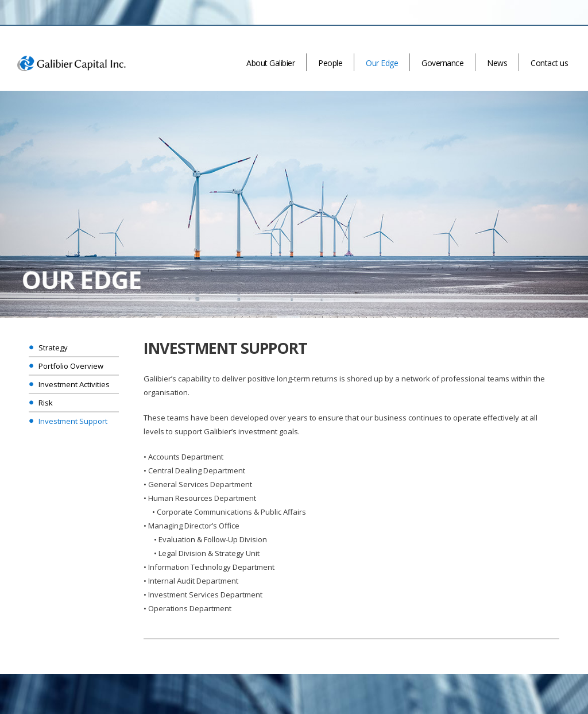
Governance (442, 63)
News (497, 63)
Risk (46, 403)
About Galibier (270, 63)
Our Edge (382, 63)
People (330, 63)
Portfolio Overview (71, 366)
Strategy (53, 348)
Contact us (549, 63)
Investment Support (73, 421)
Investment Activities (74, 384)
